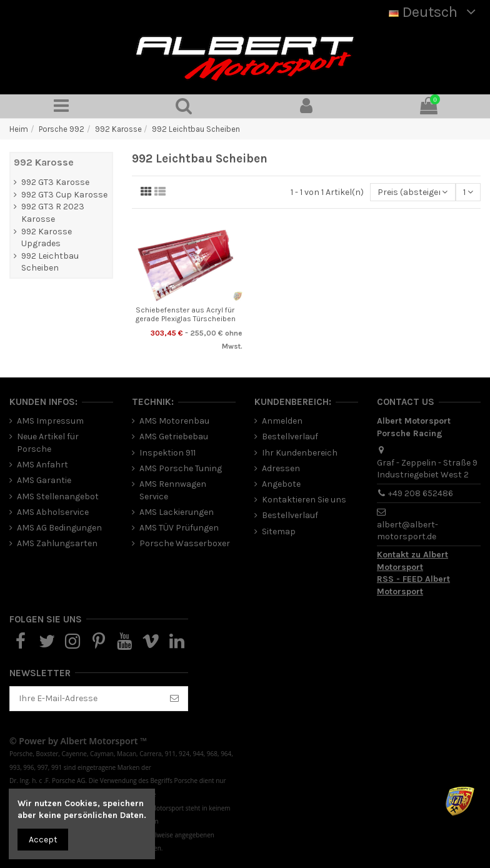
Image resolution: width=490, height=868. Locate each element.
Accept (43, 840)
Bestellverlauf (290, 436)
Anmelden (282, 421)
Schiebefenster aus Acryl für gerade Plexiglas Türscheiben (186, 314)
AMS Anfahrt (42, 465)
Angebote (281, 484)
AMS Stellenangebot (58, 496)
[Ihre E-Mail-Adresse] (86, 699)
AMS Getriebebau (174, 436)
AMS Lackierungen (177, 512)
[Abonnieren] (174, 699)
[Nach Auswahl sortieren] (412, 192)
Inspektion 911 (167, 453)
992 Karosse (44, 162)
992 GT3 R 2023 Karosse (53, 213)
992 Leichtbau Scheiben (50, 262)
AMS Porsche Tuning (181, 468)
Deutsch (435, 12)
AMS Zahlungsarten (57, 543)
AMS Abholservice (53, 512)
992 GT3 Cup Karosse (64, 195)
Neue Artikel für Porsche (48, 443)
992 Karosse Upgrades (47, 238)
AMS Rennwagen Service (173, 490)
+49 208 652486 (421, 493)
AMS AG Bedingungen (59, 528)
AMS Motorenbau (174, 421)
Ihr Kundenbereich (300, 453)
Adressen (281, 468)
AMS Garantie (44, 480)
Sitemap (279, 531)
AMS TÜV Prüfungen (179, 528)
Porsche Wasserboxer (185, 543)
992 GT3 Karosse (55, 182)
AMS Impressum (50, 421)
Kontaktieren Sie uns (304, 500)
